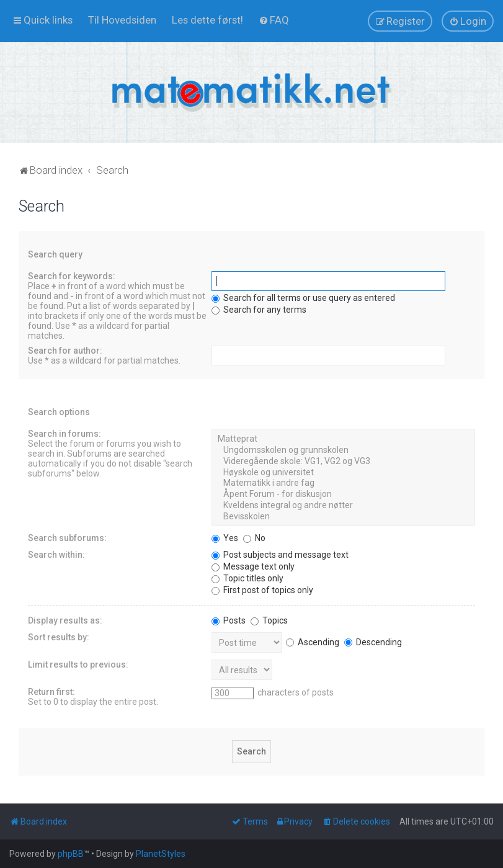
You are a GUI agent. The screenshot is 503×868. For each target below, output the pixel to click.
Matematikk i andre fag (343, 483)
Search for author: (65, 351)
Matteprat (343, 439)
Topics (269, 620)
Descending (373, 642)
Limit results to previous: (78, 664)
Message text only (253, 566)
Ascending (313, 642)
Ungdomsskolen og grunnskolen (343, 450)
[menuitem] (122, 20)
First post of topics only (262, 590)
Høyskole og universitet (343, 473)
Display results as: (65, 620)
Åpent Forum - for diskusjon (343, 494)
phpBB (71, 854)
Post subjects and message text (280, 555)
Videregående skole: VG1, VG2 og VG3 (343, 462)
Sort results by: (59, 637)
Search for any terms (259, 310)
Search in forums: (65, 434)
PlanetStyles (161, 854)
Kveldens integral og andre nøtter (343, 506)
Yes (225, 538)
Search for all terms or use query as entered (303, 298)
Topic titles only (247, 578)
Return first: (51, 692)
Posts (229, 620)
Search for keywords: (72, 276)
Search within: (56, 555)
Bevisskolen (343, 517)
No (254, 538)
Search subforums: (67, 538)
